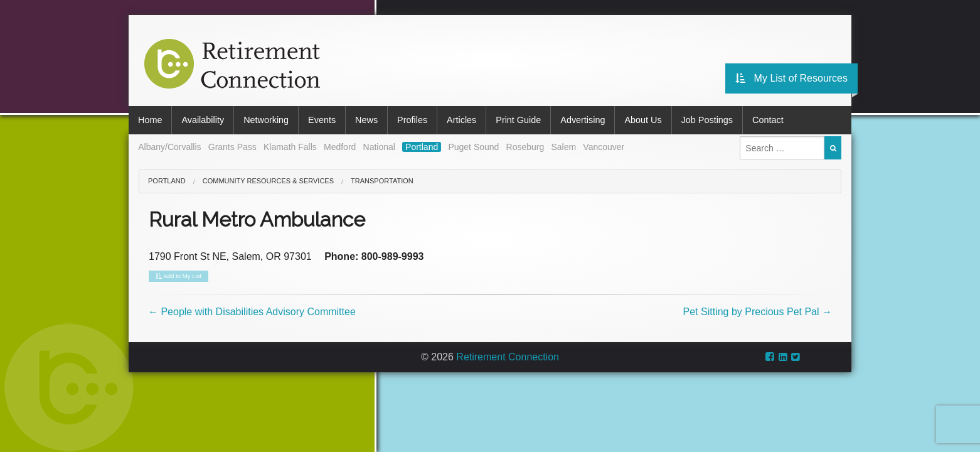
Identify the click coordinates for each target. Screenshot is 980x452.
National (379, 147)
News (366, 120)
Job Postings (707, 120)
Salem (563, 147)
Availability (203, 120)
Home (150, 120)
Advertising (583, 120)
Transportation (382, 181)
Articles (461, 120)
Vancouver (604, 147)
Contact (768, 120)
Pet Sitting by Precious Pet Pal (758, 312)
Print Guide (518, 120)
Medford (340, 147)
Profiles (412, 120)
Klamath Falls (290, 147)
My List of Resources (791, 78)
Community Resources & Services (268, 181)
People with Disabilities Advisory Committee (252, 312)
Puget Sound (473, 147)
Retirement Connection (508, 357)
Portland (422, 147)
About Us (643, 120)
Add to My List (178, 276)
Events (322, 120)
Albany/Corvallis (169, 147)
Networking (266, 120)
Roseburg (525, 147)
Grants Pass (232, 147)
